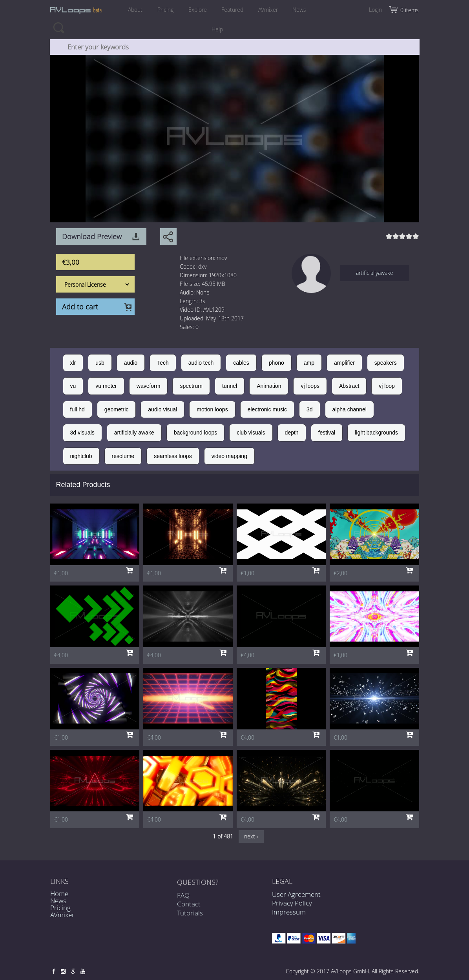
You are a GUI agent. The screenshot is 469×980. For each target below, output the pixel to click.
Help (217, 29)
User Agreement (296, 894)
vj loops (310, 386)
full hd (78, 409)
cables (241, 363)
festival (327, 433)
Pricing (165, 10)
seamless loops (173, 456)
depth (292, 433)
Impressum (289, 912)
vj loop (387, 386)
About (135, 10)
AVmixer (268, 10)
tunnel (230, 386)
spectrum (191, 386)
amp (309, 363)
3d (310, 409)
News (300, 10)
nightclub (81, 456)
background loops (196, 433)
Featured (232, 10)
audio (131, 363)
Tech (163, 363)
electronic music (267, 409)
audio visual (162, 409)
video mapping (229, 456)
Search (59, 27)
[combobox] (235, 47)
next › (251, 836)
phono (276, 363)
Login (375, 10)
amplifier (344, 363)
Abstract (349, 386)
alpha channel (349, 409)
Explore (197, 10)
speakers (386, 363)
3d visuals (82, 433)
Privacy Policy (292, 903)
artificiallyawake (375, 273)
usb (100, 363)
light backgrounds (376, 433)
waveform (149, 386)
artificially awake (134, 433)
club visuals (251, 433)
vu (73, 386)
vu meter (106, 386)
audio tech (201, 363)
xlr (73, 363)
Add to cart (80, 307)
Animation (269, 386)
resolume (123, 456)
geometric (116, 409)
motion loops (212, 409)
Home (59, 894)
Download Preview (92, 236)
